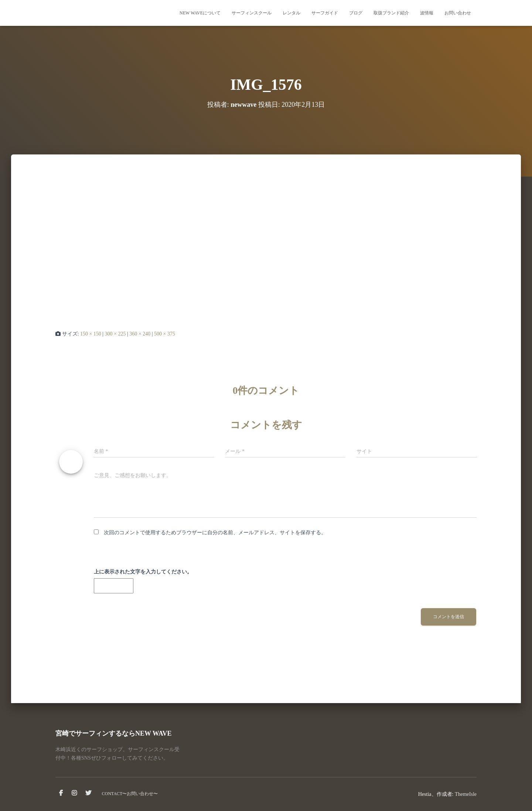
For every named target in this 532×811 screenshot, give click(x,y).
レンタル (291, 13)
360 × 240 (140, 334)
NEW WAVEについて (200, 13)
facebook (61, 793)
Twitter (88, 793)
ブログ (356, 13)
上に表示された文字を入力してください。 (143, 572)
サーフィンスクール (252, 13)
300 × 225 (115, 334)
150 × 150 (91, 334)
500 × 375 (165, 334)
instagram (74, 793)
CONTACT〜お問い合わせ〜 (130, 794)
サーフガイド (325, 13)
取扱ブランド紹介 (391, 13)
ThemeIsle (466, 794)
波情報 (427, 13)
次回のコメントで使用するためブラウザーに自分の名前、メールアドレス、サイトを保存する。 (215, 533)
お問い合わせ (458, 13)
